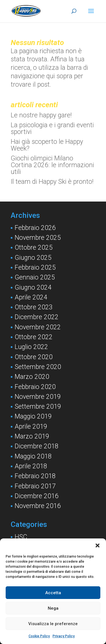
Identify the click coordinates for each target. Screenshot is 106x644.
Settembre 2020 (38, 367)
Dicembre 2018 (37, 446)
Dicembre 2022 (37, 317)
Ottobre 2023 (34, 307)
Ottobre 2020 (34, 357)
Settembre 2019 (38, 407)
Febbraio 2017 (35, 486)
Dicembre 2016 (37, 496)
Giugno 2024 (33, 288)
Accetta (53, 593)
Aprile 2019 (31, 427)
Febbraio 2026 (35, 228)
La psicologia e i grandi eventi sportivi (52, 128)
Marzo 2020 (32, 377)
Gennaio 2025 (35, 277)
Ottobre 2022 (34, 337)
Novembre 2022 (38, 327)
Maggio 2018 (33, 456)
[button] (98, 545)
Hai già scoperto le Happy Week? (47, 145)
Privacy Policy (64, 636)
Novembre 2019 (38, 397)
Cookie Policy (39, 636)
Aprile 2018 (31, 466)
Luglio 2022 (31, 347)
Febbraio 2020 (35, 387)
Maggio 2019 (33, 416)
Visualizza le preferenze (53, 624)
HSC (21, 537)
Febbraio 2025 (35, 268)
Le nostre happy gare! (41, 115)
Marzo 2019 (32, 436)
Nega (53, 608)
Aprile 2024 (31, 297)
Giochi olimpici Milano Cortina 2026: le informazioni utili (52, 165)
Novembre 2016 (38, 506)
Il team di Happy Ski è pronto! (52, 182)
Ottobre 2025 (34, 248)
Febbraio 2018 (35, 476)
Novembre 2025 (38, 238)
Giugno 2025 (33, 258)
